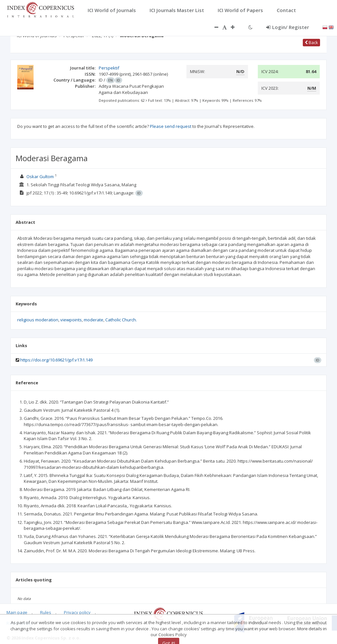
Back (311, 42)
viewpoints (71, 320)
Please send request (171, 126)
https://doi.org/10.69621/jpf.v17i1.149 (56, 360)
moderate (94, 320)
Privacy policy (77, 612)
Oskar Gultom (40, 176)
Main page (17, 612)
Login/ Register (288, 27)
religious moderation (38, 320)
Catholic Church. (121, 320)
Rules (46, 612)
